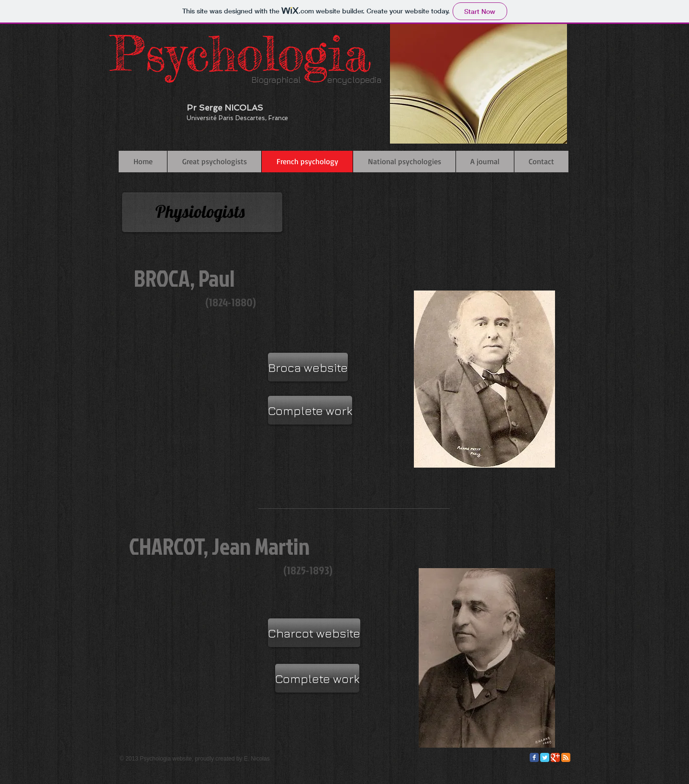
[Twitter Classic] (545, 757)
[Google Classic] (555, 757)
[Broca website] (308, 367)
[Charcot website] (314, 633)
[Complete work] (310, 410)
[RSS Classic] (566, 757)
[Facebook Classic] (534, 757)
